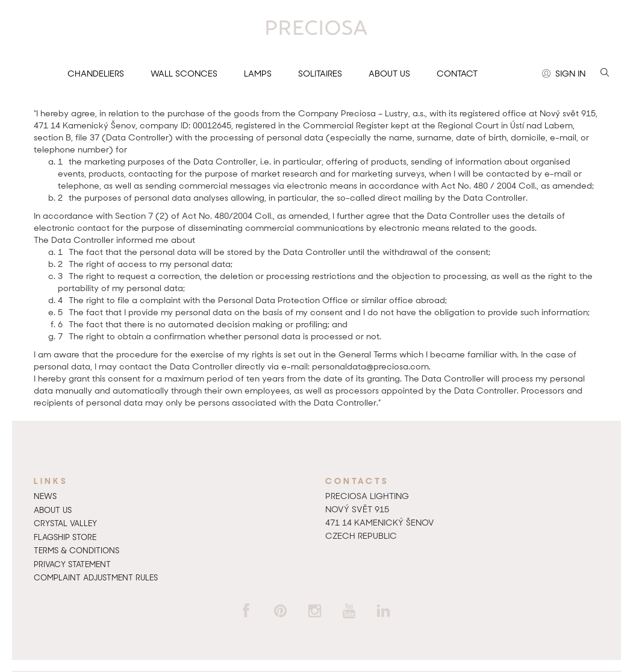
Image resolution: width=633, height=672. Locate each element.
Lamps (258, 74)
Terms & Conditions (76, 551)
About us (389, 74)
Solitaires (320, 74)
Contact (457, 74)
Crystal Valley (65, 523)
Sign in (564, 74)
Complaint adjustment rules (96, 578)
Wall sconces (184, 74)
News (45, 496)
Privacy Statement (72, 564)
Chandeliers (96, 74)
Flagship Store (65, 537)
